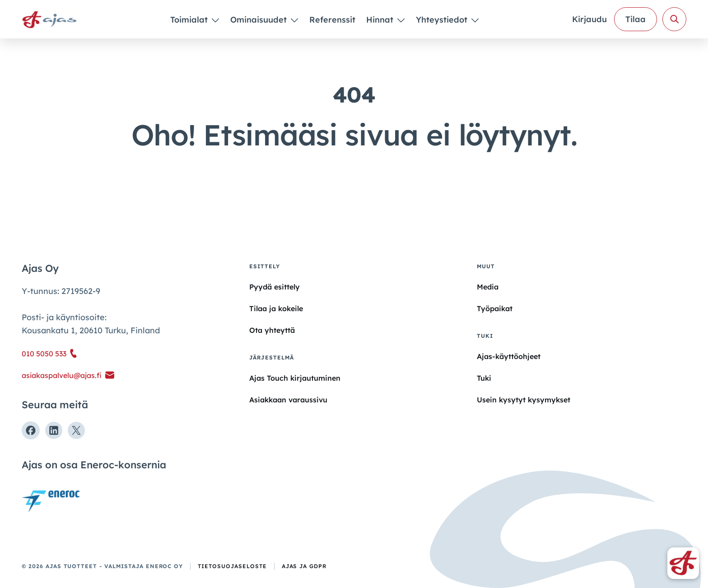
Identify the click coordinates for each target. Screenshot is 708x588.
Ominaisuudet (260, 20)
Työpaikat (495, 308)
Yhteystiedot (443, 20)
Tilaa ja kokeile (276, 308)
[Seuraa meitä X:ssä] (76, 430)
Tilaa (636, 19)
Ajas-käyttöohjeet (509, 356)
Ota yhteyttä (272, 330)
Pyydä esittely (275, 287)
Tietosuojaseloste (232, 566)
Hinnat (381, 20)
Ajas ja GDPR (304, 566)
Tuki (484, 378)
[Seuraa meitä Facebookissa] (31, 430)
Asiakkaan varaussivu (288, 400)
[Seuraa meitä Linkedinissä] (54, 430)
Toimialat (190, 20)
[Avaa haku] (674, 19)
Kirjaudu (589, 19)
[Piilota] (215, 20)
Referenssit (332, 20)
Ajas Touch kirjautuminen (295, 378)
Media (488, 287)
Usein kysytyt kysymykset (524, 400)
